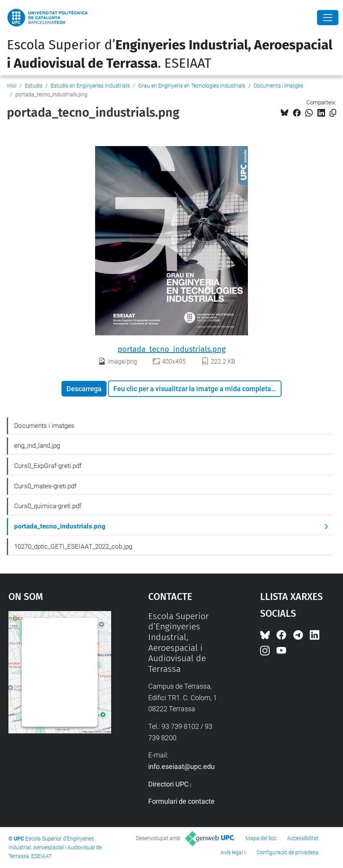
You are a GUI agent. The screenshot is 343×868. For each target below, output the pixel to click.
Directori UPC (168, 784)
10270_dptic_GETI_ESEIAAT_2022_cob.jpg (73, 546)
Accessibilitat (303, 838)
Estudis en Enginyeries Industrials (90, 86)
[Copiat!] (333, 113)
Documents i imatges (278, 86)
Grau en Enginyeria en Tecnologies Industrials (192, 86)
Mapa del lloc (261, 838)
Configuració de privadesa (288, 852)
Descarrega (84, 389)
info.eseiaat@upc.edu (181, 766)
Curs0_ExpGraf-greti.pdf (48, 466)
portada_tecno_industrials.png (171, 349)
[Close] (328, 18)
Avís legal (232, 852)
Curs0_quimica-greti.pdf (48, 506)
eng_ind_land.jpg (37, 445)
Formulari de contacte (181, 801)
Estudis (34, 86)
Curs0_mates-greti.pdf (45, 486)
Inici (12, 86)
